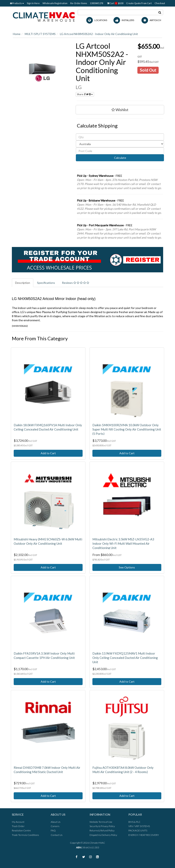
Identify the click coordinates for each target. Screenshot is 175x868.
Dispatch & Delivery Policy (103, 835)
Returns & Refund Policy (102, 830)
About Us (56, 822)
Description (23, 283)
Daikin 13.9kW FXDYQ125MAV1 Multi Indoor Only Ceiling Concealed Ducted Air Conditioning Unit (125, 658)
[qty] (120, 137)
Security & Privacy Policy (102, 826)
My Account (18, 822)
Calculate (120, 158)
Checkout (160, 3)
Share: (85, 94)
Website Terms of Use (101, 822)
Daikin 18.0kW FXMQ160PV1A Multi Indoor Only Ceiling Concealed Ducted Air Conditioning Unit (48, 427)
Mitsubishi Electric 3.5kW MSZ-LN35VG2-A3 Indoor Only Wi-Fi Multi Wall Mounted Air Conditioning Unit (123, 543)
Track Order (18, 826)
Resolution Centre (21, 830)
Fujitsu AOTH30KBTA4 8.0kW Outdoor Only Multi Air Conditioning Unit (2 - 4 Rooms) (123, 770)
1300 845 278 (96, 3)
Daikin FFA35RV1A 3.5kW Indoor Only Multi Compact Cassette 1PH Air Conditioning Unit (44, 656)
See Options (127, 567)
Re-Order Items (79, 3)
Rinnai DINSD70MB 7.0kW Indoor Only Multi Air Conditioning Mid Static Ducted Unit (47, 770)
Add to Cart (48, 453)
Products (17, 3)
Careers (55, 826)
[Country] (120, 144)
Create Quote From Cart (139, 3)
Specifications (46, 283)
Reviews (76, 283)
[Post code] (120, 151)
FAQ (53, 830)
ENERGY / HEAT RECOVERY (144, 835)
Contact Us (57, 835)
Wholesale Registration (55, 3)
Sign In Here (33, 3)
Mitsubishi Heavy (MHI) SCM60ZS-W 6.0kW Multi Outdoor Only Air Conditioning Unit (48, 541)
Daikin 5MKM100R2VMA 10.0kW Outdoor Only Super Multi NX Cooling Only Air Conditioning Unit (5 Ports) (127, 429)
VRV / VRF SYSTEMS (139, 826)
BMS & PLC (134, 822)
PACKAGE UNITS (138, 830)
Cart (115, 3)
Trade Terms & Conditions (25, 835)
